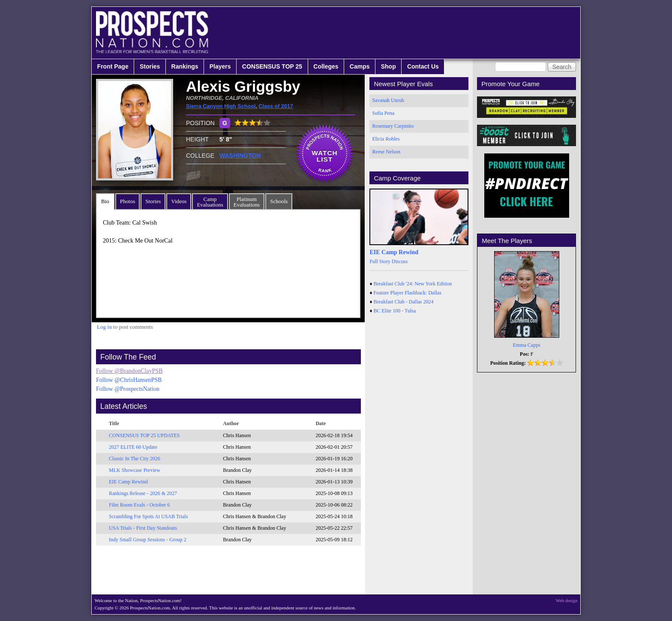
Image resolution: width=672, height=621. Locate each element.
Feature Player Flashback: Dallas (408, 293)
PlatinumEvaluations (247, 202)
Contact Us (423, 66)
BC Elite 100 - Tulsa (395, 311)
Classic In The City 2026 (135, 459)
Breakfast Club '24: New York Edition (413, 284)
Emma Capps (527, 345)
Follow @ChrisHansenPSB (129, 380)
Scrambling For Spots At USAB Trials (148, 516)
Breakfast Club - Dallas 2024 (404, 302)
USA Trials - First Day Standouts (143, 528)
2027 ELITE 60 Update (133, 447)
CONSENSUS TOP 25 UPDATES (144, 435)
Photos (127, 201)
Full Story (380, 261)
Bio (105, 201)
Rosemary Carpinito (393, 126)
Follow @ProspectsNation (128, 389)
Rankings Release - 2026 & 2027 (143, 493)
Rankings (185, 66)
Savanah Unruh (388, 100)
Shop (388, 66)
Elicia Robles (386, 139)
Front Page (113, 66)
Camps (360, 66)
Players (220, 66)
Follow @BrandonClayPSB (129, 371)
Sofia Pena (383, 113)
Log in (104, 327)
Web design (567, 600)
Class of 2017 (276, 106)
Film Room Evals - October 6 (139, 505)
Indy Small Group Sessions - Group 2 (148, 540)
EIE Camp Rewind (128, 482)
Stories (150, 66)
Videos (179, 201)
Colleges (326, 66)
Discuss (400, 261)
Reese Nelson (386, 152)
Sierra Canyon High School (221, 106)
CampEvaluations (210, 202)
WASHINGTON (240, 156)
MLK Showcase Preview (135, 470)
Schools (279, 201)
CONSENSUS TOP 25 (272, 66)
